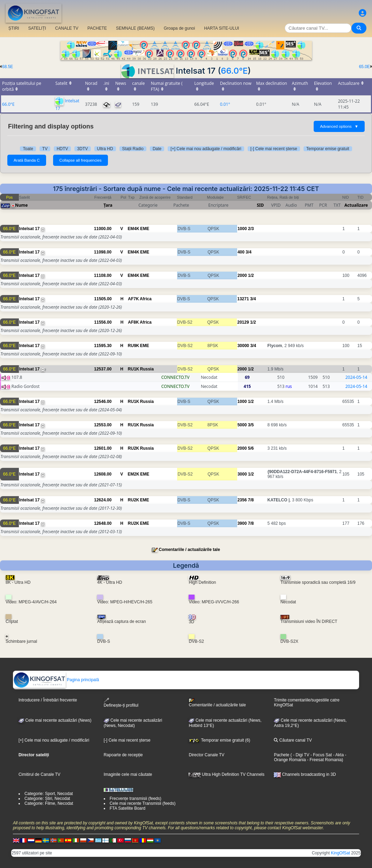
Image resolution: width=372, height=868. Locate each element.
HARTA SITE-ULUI (221, 28)
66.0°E (234, 71)
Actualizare (356, 205)
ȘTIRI (14, 28)
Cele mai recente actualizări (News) (55, 720)
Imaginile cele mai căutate (128, 774)
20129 (243, 322)
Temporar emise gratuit (328, 149)
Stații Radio (133, 149)
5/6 (251, 448)
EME (145, 229)
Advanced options (339, 126)
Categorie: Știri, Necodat (47, 799)
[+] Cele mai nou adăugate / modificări (206, 149)
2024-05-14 (356, 377)
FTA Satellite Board (128, 808)
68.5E (8, 67)
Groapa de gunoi (179, 28)
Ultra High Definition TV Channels (227, 774)
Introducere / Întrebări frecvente (48, 700)
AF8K (133, 322)
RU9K (134, 346)
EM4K (134, 229)
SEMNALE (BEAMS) (135, 28)
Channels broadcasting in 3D (305, 774)
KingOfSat (340, 853)
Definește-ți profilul (121, 703)
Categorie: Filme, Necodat (49, 803)
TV (45, 149)
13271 (243, 299)
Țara (108, 205)
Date (157, 149)
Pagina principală (56, 680)
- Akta (338, 755)
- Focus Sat (320, 755)
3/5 (251, 425)
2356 (242, 500)
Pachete (282, 755)
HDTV (62, 149)
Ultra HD (105, 149)
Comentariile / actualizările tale (189, 550)
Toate (28, 149)
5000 (242, 425)
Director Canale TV (206, 755)
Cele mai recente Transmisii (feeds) (143, 803)
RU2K (134, 448)
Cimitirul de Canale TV (39, 774)
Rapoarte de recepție (123, 755)
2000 (242, 275)
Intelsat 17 (30, 229)
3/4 (249, 252)
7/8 (251, 500)
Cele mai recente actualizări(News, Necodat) (133, 723)
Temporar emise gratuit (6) (219, 740)
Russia (147, 369)
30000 (243, 346)
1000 (242, 229)
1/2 (251, 275)
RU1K (134, 369)
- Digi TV (301, 755)
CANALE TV (67, 28)
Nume (21, 205)
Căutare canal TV (293, 740)
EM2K (134, 474)
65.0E (364, 67)
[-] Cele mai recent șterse (274, 149)
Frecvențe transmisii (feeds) (136, 799)
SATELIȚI (37, 28)
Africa (146, 299)
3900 (242, 523)
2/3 (251, 229)
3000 (242, 474)
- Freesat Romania (324, 760)
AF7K (133, 299)
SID (260, 205)
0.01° (225, 104)
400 (241, 252)
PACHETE (97, 28)
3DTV (83, 149)
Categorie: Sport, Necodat (49, 794)
